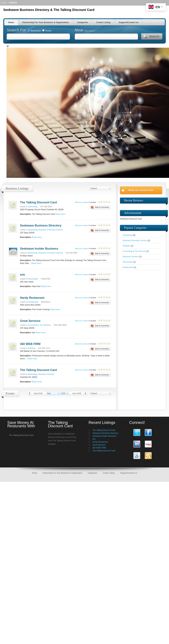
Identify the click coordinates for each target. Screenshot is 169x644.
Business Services (46, 374)
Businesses (34, 31)
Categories (82, 22)
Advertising (32, 207)
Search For (17, 30)
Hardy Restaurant (32, 298)
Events (47, 31)
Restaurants (33, 302)
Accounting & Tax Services (39, 325)
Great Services (30, 321)
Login (4, 3)
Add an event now (141, 190)
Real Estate (33, 279)
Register (13, 3)
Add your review (81, 202)
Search (154, 36)
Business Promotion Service (51, 230)
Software (32, 348)
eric (23, 275)
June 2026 (77, 393)
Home (11, 22)
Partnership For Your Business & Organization (45, 22)
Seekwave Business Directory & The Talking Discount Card (49, 10)
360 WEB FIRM (30, 344)
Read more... (61, 214)
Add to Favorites (100, 207)
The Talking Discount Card (38, 202)
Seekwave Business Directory (41, 226)
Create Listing (103, 22)
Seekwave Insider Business (39, 249)
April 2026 (38, 393)
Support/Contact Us (129, 22)
